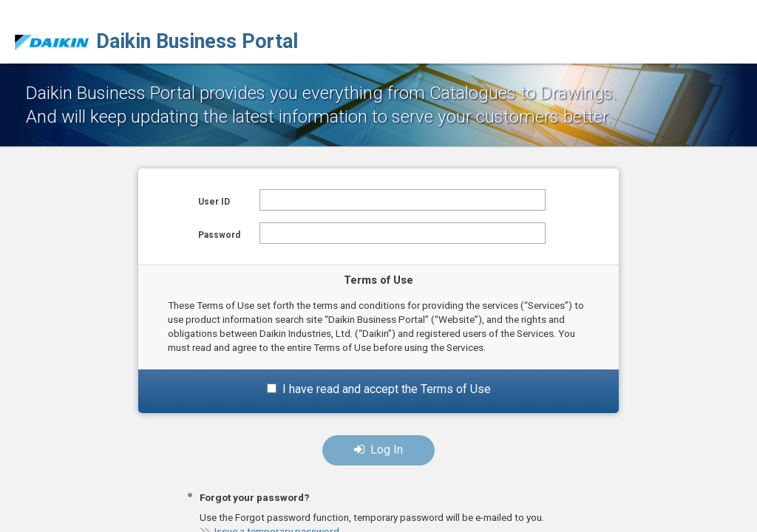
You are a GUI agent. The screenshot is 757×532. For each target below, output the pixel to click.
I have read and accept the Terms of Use (387, 389)
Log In (378, 450)
